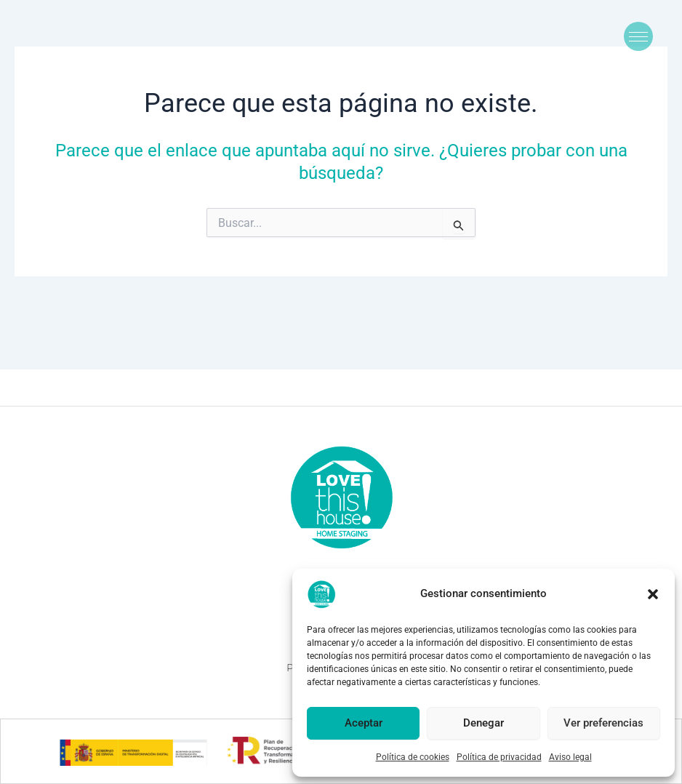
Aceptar (364, 723)
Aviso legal (570, 757)
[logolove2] (341, 497)
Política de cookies (413, 757)
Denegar (484, 723)
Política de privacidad (499, 757)
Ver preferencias (603, 723)
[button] (653, 594)
